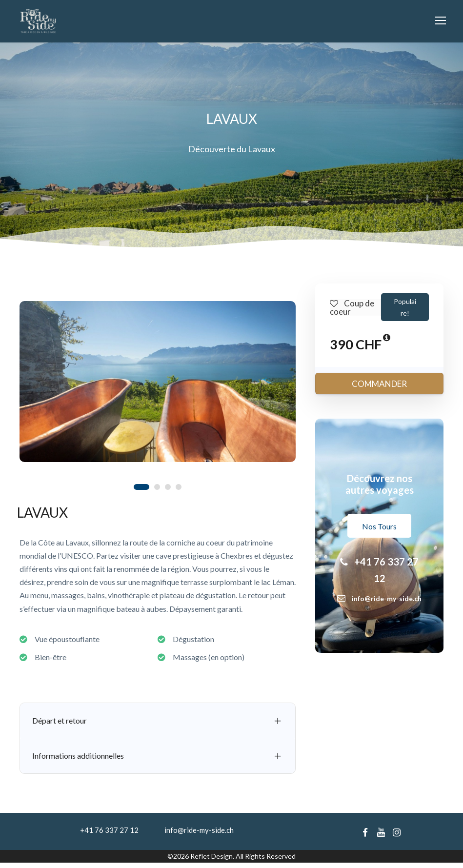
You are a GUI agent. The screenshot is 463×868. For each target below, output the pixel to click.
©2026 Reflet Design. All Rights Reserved (231, 861)
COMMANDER (379, 389)
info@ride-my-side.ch (199, 835)
